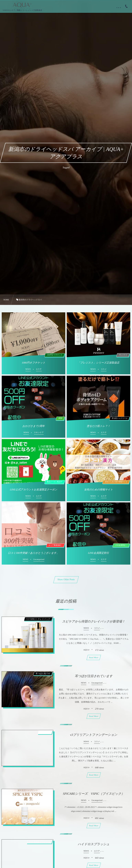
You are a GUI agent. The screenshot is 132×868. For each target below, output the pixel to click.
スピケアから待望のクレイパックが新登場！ (94, 621)
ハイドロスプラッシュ (94, 844)
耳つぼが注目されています (94, 676)
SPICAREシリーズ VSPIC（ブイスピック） (94, 794)
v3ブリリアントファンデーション (94, 735)
